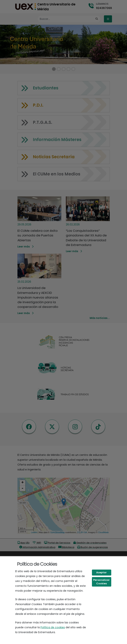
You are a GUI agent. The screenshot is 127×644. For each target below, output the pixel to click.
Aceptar (101, 572)
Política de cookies (53, 627)
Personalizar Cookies (101, 582)
